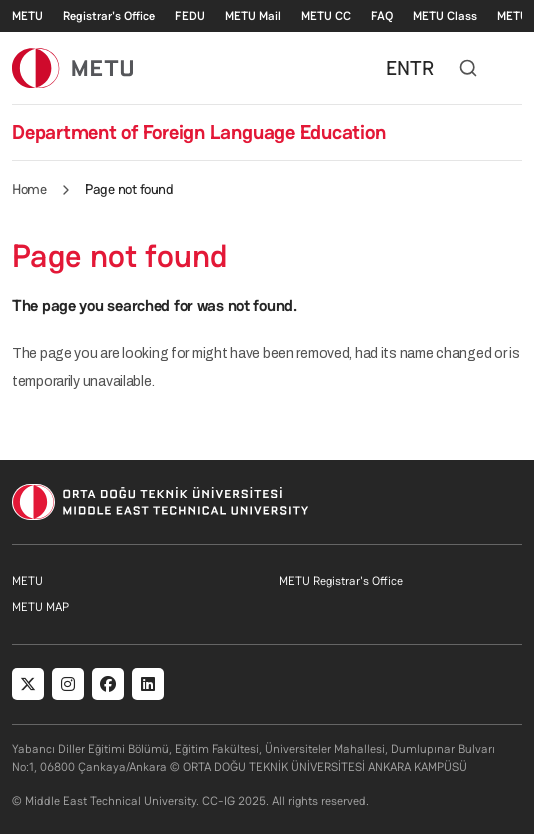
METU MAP (40, 607)
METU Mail (253, 16)
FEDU (190, 16)
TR (422, 68)
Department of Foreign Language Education (198, 132)
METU (27, 16)
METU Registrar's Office (341, 581)
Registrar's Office (109, 16)
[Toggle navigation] (512, 68)
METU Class (445, 16)
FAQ (382, 16)
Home (29, 189)
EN (398, 68)
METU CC (326, 16)
